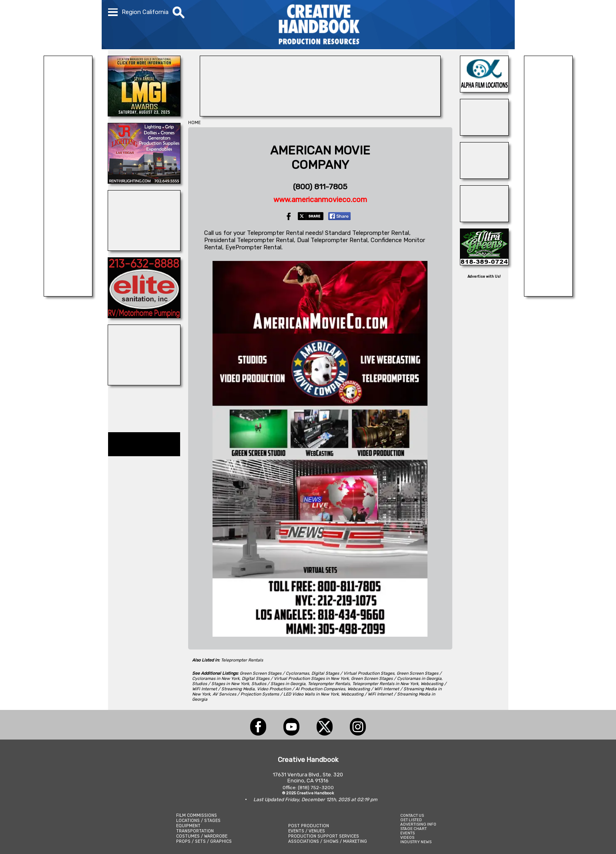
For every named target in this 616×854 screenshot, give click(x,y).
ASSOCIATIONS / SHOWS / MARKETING (328, 841)
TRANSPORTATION (195, 831)
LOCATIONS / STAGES (198, 821)
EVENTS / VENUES (307, 831)
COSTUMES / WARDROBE (202, 836)
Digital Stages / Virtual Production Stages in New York (295, 679)
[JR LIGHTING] (144, 181)
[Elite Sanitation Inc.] (144, 316)
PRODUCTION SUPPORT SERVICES (324, 836)
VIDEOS (407, 837)
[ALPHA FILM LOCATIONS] (484, 90)
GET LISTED (411, 820)
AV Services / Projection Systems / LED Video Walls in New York (276, 694)
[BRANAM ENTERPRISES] (548, 294)
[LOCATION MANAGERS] (144, 114)
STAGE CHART (413, 829)
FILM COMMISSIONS (197, 815)
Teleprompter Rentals (242, 660)
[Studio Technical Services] (484, 220)
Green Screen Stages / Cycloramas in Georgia (396, 679)
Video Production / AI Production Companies (301, 689)
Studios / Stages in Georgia (278, 684)
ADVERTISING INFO (418, 824)
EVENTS (407, 833)
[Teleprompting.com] (484, 133)
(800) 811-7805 (320, 187)
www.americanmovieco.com (320, 200)
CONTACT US (412, 815)
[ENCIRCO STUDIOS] (144, 249)
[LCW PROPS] (320, 114)
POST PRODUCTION (309, 826)
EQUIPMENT (188, 826)
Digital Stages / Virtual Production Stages (353, 673)
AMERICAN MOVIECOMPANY (320, 158)
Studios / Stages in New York (221, 684)
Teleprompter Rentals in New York (385, 684)
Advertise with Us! (484, 277)
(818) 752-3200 (316, 788)
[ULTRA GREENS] (484, 263)
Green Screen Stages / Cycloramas (274, 673)
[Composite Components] (144, 383)
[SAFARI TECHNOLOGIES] (484, 176)
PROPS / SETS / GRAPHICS (204, 841)
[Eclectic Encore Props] (68, 294)
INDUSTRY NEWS (416, 842)
